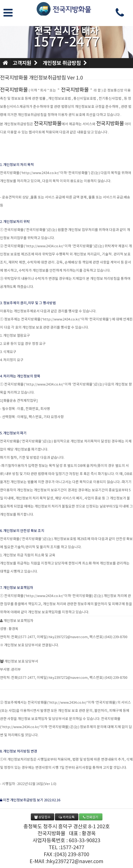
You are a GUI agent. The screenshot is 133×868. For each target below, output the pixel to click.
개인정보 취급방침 (65, 63)
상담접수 (42, 817)
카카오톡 (67, 817)
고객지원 (25, 63)
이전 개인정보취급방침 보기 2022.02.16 (30, 800)
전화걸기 (91, 817)
